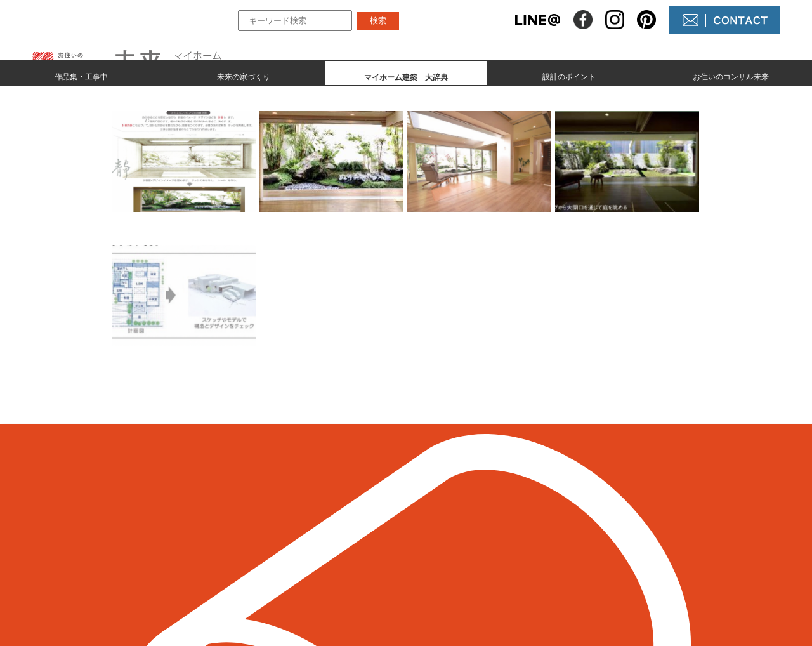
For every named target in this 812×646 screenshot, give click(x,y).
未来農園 (452, 582)
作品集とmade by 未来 (331, 517)
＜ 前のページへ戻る (133, 435)
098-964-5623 (158, 554)
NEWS (447, 538)
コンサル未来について (482, 560)
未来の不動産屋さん (477, 517)
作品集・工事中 (81, 74)
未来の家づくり (244, 74)
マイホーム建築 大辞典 (336, 560)
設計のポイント (569, 74)
